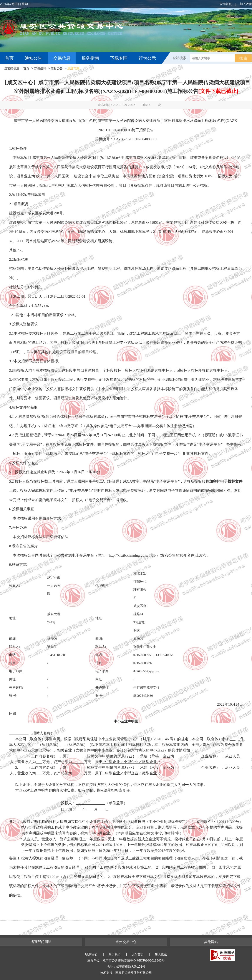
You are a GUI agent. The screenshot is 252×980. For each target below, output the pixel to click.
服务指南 (90, 58)
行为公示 (147, 58)
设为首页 (226, 4)
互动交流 (15, 70)
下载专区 (119, 58)
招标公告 (57, 68)
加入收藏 (246, 4)
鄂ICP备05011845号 (151, 960)
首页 (9, 58)
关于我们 (114, 954)
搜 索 (243, 58)
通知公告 (33, 58)
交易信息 (62, 58)
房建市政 (73, 68)
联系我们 (91, 954)
